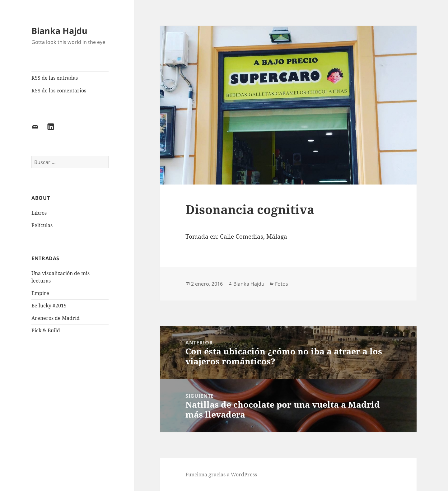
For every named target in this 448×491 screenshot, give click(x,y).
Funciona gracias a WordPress (221, 475)
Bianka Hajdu (59, 31)
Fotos (282, 284)
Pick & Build (46, 330)
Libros (39, 213)
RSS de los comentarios (59, 91)
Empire (40, 293)
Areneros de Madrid (56, 318)
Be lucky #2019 (49, 306)
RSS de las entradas (55, 78)
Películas (42, 225)
